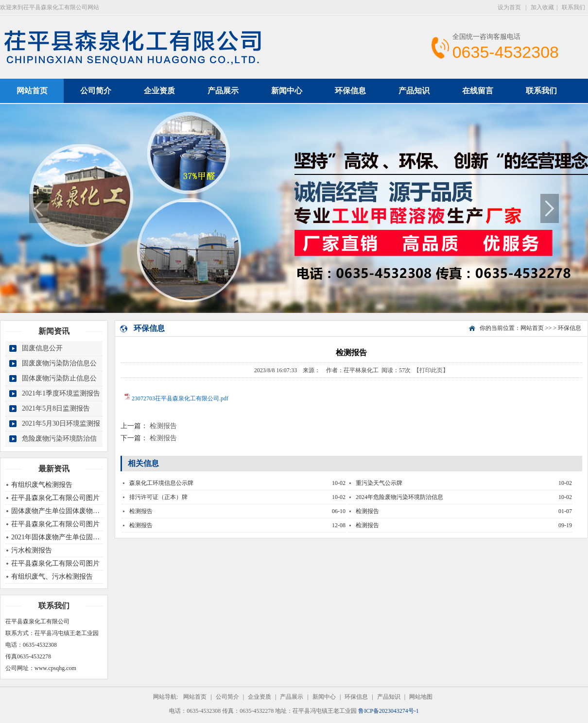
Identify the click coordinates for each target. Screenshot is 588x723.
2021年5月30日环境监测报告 (61, 431)
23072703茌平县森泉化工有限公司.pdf (180, 398)
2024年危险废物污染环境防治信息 (399, 497)
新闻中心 (287, 91)
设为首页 (510, 7)
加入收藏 (542, 7)
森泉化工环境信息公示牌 (161, 483)
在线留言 (478, 91)
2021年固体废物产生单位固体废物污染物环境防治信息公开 (100, 537)
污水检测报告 (32, 550)
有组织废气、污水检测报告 (52, 577)
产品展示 (223, 91)
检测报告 (163, 426)
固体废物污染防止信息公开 (59, 386)
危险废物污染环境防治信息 (59, 446)
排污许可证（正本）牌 (158, 497)
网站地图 (421, 697)
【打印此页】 (431, 370)
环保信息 (350, 91)
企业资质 (159, 91)
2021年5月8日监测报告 (56, 408)
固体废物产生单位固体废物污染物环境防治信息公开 (89, 511)
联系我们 (573, 7)
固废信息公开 (42, 348)
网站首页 (532, 328)
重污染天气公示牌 (379, 483)
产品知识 (414, 91)
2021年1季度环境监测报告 (61, 393)
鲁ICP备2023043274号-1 (389, 711)
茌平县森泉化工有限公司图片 (55, 498)
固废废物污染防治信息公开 (59, 370)
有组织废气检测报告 (42, 485)
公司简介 (96, 91)
